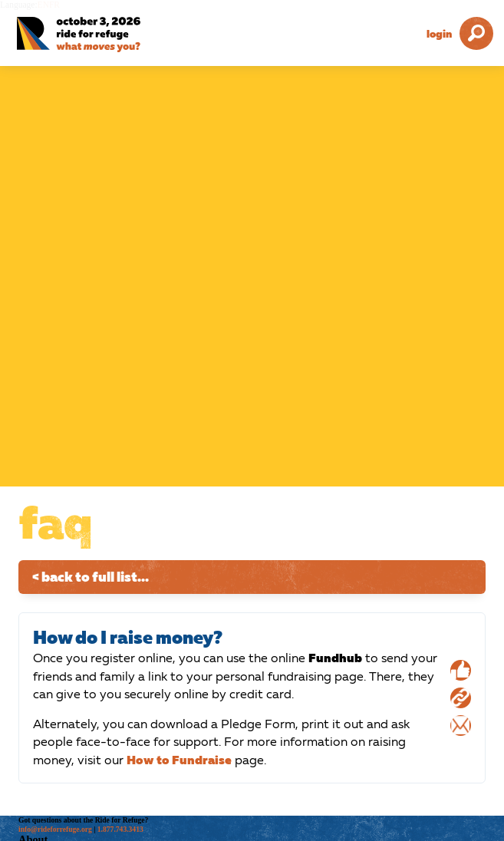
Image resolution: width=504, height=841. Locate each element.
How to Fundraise (179, 760)
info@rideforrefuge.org (55, 829)
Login (439, 33)
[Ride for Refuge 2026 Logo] (100, 35)
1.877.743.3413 (120, 829)
